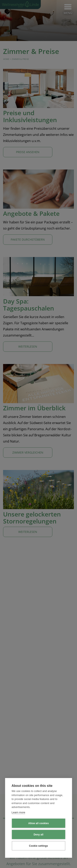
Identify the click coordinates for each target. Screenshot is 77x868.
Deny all (39, 835)
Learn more (18, 813)
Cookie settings (38, 847)
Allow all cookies (38, 824)
